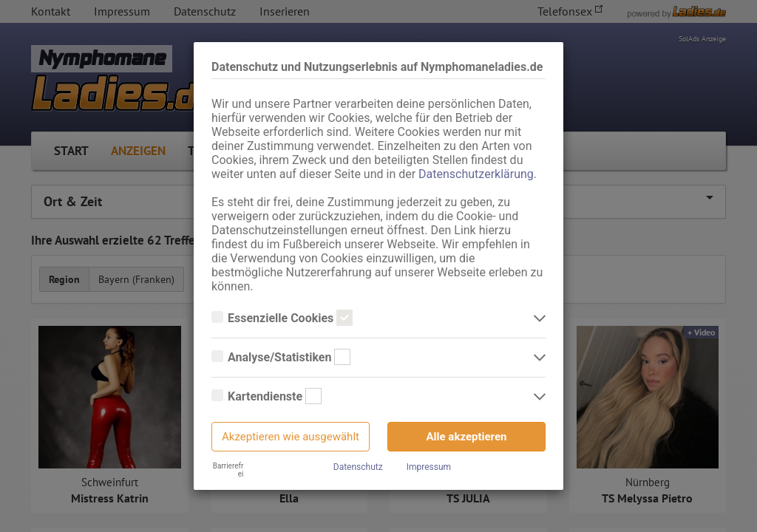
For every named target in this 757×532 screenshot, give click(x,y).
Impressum (429, 467)
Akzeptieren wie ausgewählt (291, 437)
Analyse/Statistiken (281, 358)
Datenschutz (358, 467)
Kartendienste (267, 397)
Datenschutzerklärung (476, 174)
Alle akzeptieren (467, 437)
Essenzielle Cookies (282, 318)
